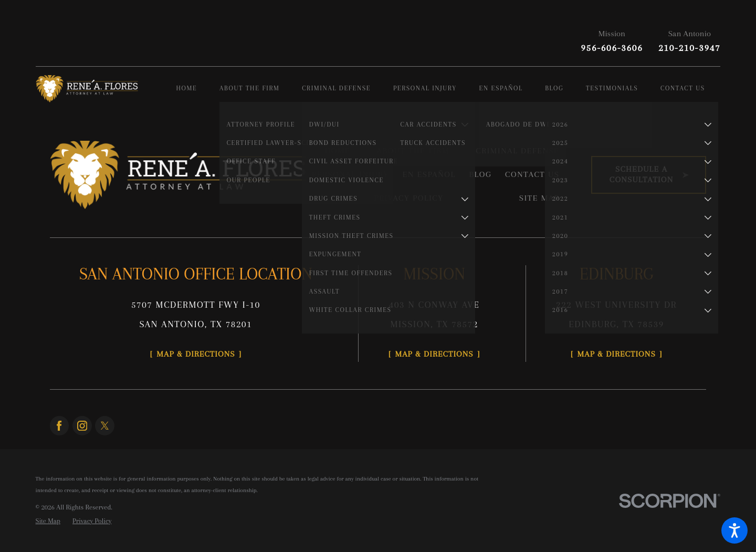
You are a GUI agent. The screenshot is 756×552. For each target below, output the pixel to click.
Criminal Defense (517, 151)
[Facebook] (60, 426)
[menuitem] (198, 89)
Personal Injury (350, 174)
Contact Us (532, 174)
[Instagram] (82, 426)
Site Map (539, 198)
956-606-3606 (612, 48)
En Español (429, 174)
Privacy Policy (409, 198)
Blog (480, 174)
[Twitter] (105, 426)
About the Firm (413, 151)
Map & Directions (196, 354)
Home (337, 151)
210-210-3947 (689, 48)
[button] (734, 530)
